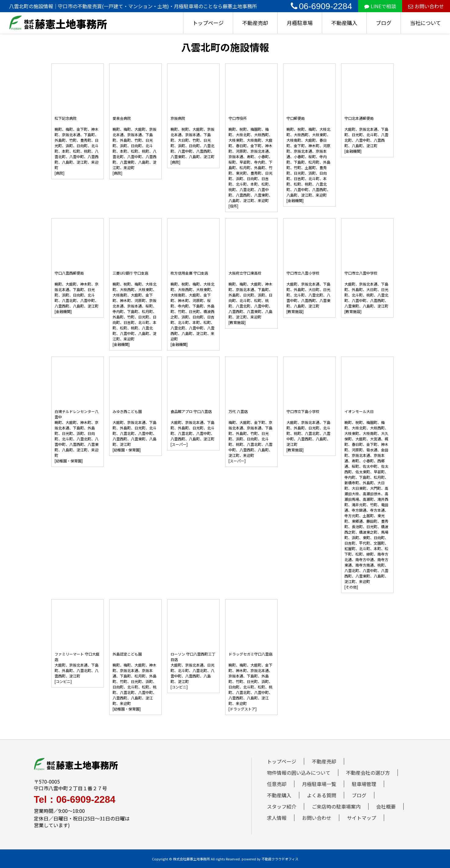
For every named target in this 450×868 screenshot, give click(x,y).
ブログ (384, 23)
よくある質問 (322, 795)
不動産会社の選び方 (368, 773)
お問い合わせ (426, 6)
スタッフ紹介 (282, 806)
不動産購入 (344, 23)
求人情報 (277, 818)
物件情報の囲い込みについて (299, 773)
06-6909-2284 (321, 6)
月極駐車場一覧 (319, 784)
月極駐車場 (300, 23)
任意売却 (277, 784)
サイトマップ (362, 818)
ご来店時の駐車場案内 (336, 806)
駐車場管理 (364, 784)
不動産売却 (255, 23)
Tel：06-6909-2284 (75, 800)
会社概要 (386, 806)
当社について (425, 23)
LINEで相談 (380, 6)
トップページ (208, 23)
